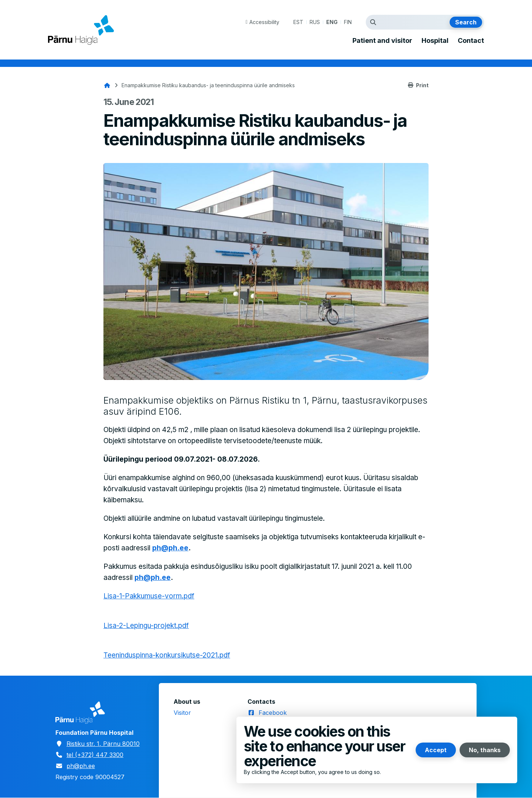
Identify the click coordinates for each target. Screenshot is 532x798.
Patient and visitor (382, 41)
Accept (436, 750)
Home (107, 85)
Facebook (273, 713)
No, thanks (485, 750)
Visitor (182, 713)
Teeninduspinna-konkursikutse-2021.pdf (167, 655)
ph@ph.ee (170, 548)
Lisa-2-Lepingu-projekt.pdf (146, 626)
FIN (348, 22)
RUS (315, 22)
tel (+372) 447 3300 (95, 755)
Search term (375, 22)
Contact (471, 41)
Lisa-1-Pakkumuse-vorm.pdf (149, 596)
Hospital (435, 41)
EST (298, 22)
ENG (332, 22)
